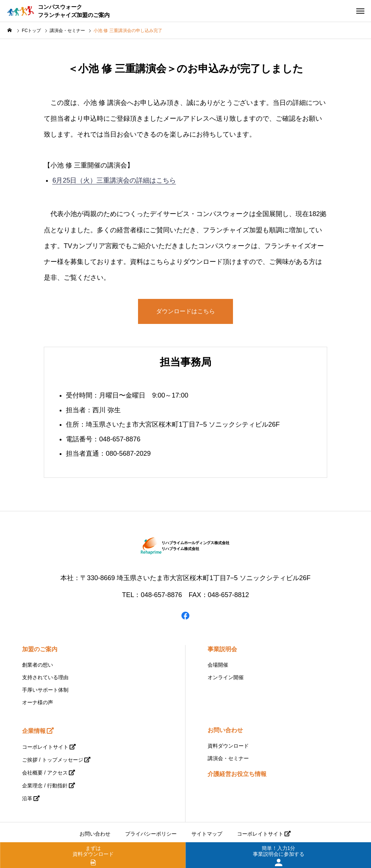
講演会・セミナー (228, 758)
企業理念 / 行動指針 (45, 786)
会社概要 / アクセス (45, 773)
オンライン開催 (226, 677)
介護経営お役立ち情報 (237, 774)
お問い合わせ (225, 730)
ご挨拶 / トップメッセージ (53, 760)
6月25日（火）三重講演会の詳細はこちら (114, 180)
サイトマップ (207, 834)
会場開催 (218, 665)
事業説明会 (222, 649)
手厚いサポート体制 (45, 690)
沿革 (27, 798)
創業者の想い (38, 665)
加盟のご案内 (40, 649)
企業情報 (34, 731)
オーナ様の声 (38, 702)
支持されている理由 (45, 677)
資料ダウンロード (228, 746)
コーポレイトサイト (45, 747)
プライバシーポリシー (151, 834)
